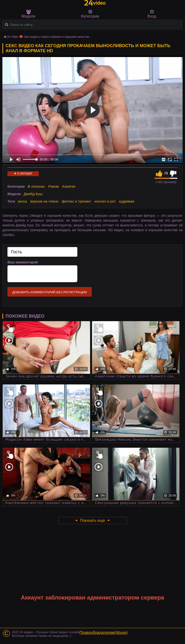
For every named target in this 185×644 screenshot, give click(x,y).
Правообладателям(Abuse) (104, 633)
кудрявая (127, 201)
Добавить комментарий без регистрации (50, 292)
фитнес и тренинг (76, 201)
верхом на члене (44, 201)
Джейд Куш (33, 194)
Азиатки (69, 186)
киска (22, 201)
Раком (53, 186)
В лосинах (36, 186)
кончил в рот (105, 201)
